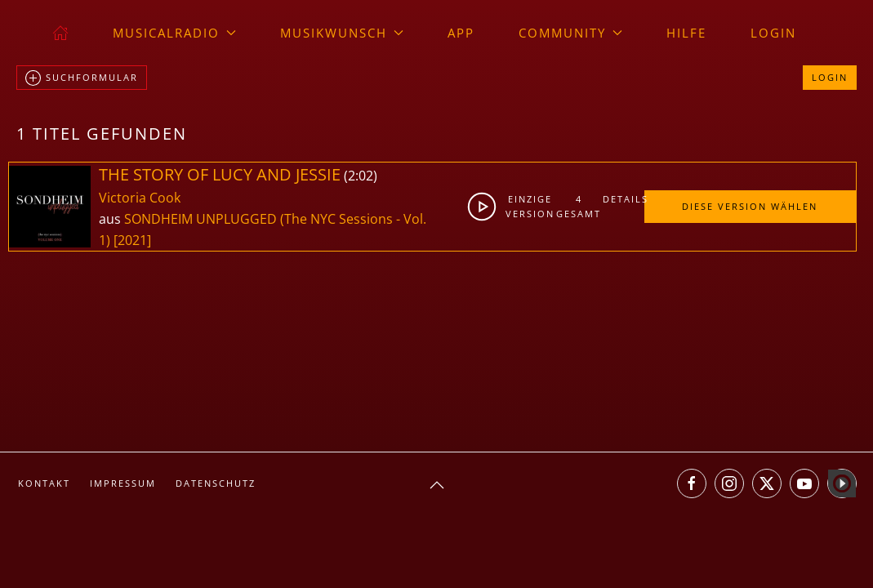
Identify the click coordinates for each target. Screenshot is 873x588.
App (461, 33)
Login (773, 33)
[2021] (132, 240)
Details (623, 199)
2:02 (361, 176)
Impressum (123, 483)
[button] (437, 485)
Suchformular (82, 78)
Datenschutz (216, 483)
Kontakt (44, 483)
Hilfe (686, 33)
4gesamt (579, 206)
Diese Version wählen (750, 206)
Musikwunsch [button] (342, 33)
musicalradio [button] (174, 33)
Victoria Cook (140, 198)
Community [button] (570, 33)
